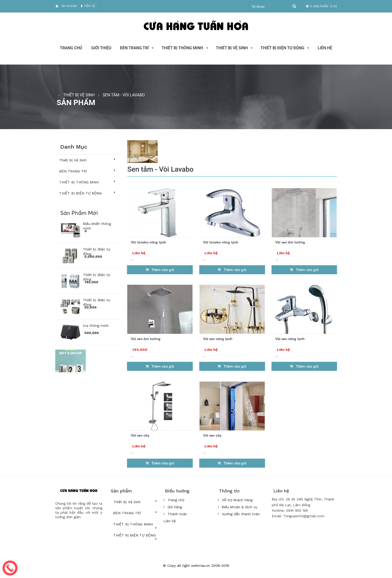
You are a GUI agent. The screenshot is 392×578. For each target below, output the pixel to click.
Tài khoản (66, 6)
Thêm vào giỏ (160, 270)
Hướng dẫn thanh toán (239, 514)
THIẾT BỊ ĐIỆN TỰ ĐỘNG (282, 48)
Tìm (294, 6)
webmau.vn (200, 565)
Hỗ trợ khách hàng (235, 500)
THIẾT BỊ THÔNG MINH (182, 48)
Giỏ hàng (173, 507)
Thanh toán (175, 514)
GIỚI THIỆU (101, 48)
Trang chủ (71, 48)
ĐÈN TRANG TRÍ (134, 48)
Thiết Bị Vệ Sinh (232, 48)
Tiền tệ (88, 6)
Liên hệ (325, 48)
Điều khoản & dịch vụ (237, 507)
